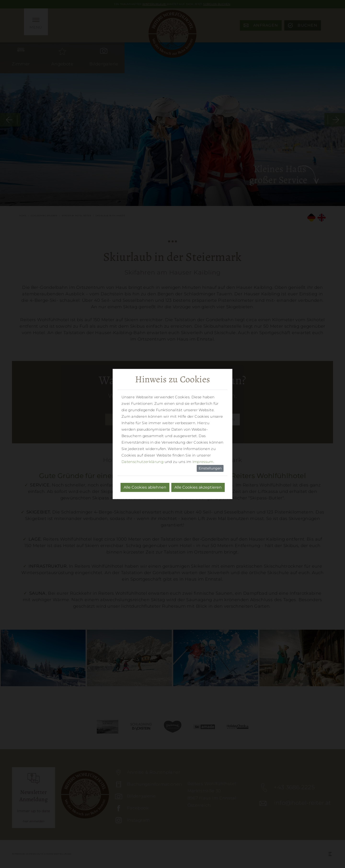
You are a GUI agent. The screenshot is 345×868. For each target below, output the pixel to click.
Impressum (203, 462)
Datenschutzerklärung (142, 462)
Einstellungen (210, 468)
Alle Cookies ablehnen (145, 487)
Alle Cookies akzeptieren (198, 487)
